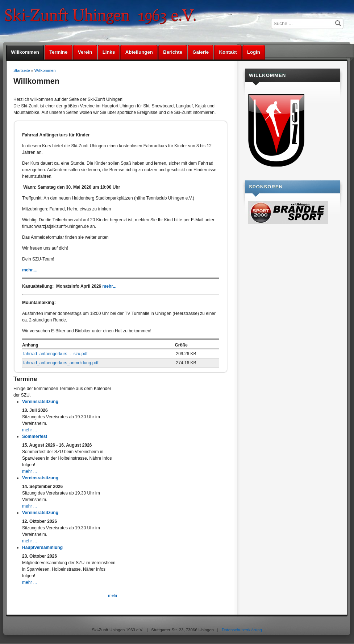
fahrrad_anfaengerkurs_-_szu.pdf (55, 354)
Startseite (22, 70)
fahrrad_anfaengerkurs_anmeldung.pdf (61, 363)
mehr (113, 595)
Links (109, 52)
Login (254, 52)
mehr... (110, 286)
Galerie (201, 52)
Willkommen (25, 52)
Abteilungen (139, 52)
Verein (85, 52)
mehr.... (30, 270)
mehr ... (30, 430)
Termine (58, 52)
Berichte (173, 52)
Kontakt (228, 52)
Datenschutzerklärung (242, 630)
